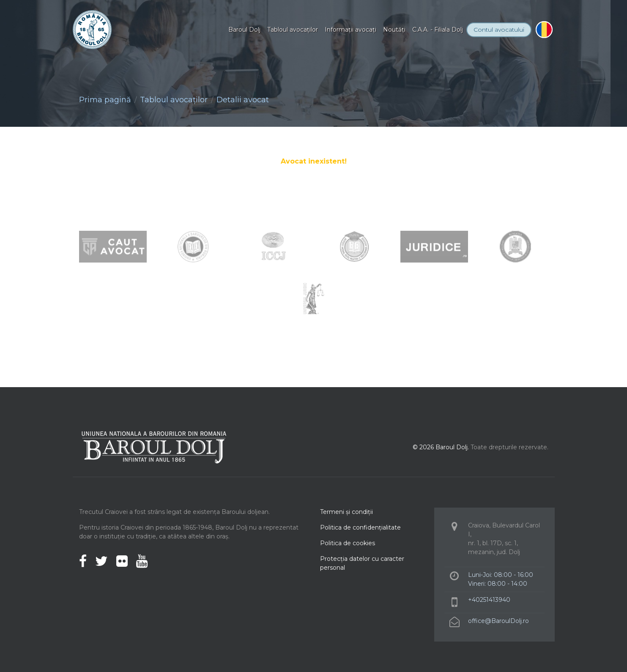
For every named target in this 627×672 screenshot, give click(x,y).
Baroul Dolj (244, 30)
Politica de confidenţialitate (360, 527)
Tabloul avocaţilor (293, 30)
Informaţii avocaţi (350, 30)
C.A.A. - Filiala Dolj (438, 30)
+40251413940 (489, 600)
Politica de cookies (348, 543)
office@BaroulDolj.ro (498, 621)
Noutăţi (394, 30)
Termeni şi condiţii (346, 512)
